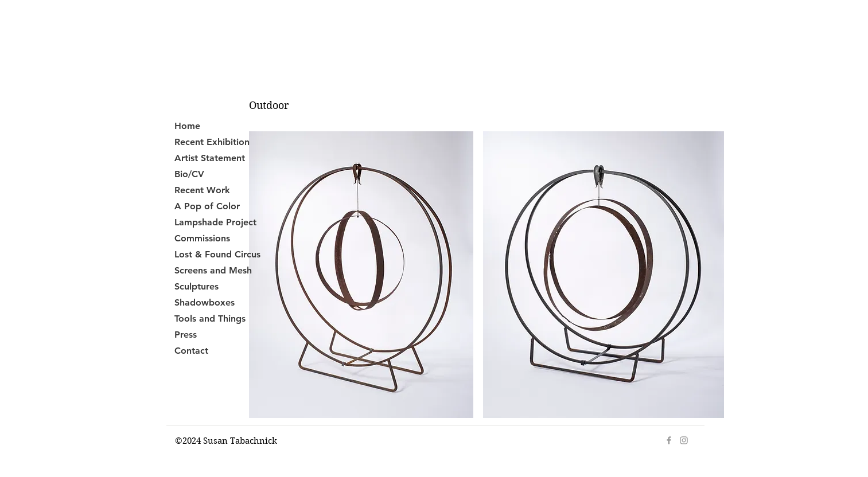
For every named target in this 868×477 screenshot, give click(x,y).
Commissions (202, 238)
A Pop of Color (207, 206)
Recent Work (202, 190)
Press (186, 335)
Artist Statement (210, 158)
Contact (191, 351)
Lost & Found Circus (217, 254)
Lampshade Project (215, 222)
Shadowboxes (205, 302)
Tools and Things (210, 318)
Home (187, 126)
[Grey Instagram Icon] (684, 440)
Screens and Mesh (213, 270)
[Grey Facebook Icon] (669, 440)
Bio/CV (189, 174)
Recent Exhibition (212, 142)
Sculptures (196, 286)
